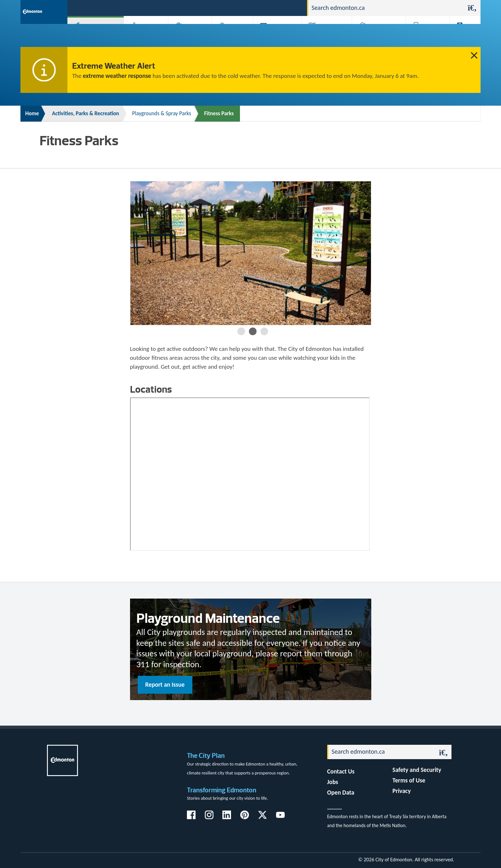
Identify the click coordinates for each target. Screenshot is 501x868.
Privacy (401, 791)
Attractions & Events (144, 36)
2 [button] (253, 331)
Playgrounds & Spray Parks (162, 113)
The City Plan (206, 755)
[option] (251, 253)
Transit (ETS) (463, 36)
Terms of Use (409, 780)
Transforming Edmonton (222, 790)
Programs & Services (424, 36)
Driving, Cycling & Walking (326, 36)
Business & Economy (186, 36)
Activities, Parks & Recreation (92, 36)
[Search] (386, 8)
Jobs (269, 8)
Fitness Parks (219, 113)
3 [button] (264, 331)
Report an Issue (165, 685)
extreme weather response (117, 76)
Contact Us (341, 771)
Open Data (341, 793)
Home (32, 113)
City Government (231, 36)
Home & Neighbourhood (374, 36)
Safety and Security (417, 770)
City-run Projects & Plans (279, 36)
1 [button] (241, 331)
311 (252, 8)
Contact (291, 8)
